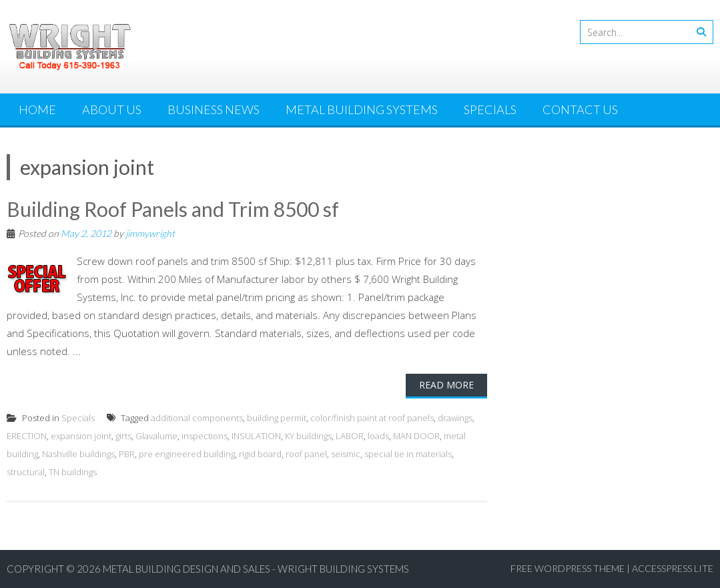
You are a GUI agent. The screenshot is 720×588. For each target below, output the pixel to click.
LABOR (350, 436)
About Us (112, 109)
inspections (205, 436)
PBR (127, 454)
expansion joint (81, 436)
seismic (346, 454)
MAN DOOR (416, 436)
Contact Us (580, 109)
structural (26, 472)
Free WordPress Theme (568, 568)
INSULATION (256, 436)
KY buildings (308, 436)
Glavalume (156, 436)
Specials (490, 109)
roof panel (306, 454)
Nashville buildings (78, 454)
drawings (455, 418)
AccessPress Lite (673, 568)
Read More (446, 385)
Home (37, 109)
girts (123, 436)
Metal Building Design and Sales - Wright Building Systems (256, 569)
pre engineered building (187, 454)
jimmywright (150, 233)
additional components (197, 418)
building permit (277, 418)
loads (378, 436)
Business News (214, 109)
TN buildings (73, 472)
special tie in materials (408, 454)
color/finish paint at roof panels (372, 418)
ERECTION (27, 436)
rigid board (260, 454)
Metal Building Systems (362, 109)
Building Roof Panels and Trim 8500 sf (173, 209)
